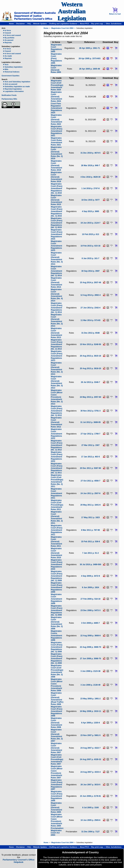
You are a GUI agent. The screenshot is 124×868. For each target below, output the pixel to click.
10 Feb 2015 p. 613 (90, 234)
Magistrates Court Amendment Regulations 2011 (56, 493)
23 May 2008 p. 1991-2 (90, 699)
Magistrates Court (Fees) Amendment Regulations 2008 (57, 711)
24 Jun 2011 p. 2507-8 (90, 493)
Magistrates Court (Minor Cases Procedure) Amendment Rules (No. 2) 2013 (57, 397)
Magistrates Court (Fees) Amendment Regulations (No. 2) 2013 (57, 344)
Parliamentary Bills (9, 99)
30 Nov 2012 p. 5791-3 (90, 411)
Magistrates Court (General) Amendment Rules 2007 (56, 748)
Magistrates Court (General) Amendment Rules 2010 (56, 553)
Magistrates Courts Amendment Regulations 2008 (56, 636)
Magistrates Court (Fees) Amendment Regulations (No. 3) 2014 (57, 308)
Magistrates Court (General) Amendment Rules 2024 (56, 97)
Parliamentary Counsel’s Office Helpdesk (19, 861)
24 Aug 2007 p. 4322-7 (90, 748)
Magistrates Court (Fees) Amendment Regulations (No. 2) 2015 (57, 223)
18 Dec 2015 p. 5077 (90, 200)
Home (11, 24)
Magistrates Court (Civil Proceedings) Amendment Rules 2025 (57, 85)
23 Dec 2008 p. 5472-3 (90, 610)
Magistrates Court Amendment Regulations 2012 (56, 434)
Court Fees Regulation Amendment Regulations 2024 (56, 108)
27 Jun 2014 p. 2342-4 (90, 308)
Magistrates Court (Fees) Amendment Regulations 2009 (57, 587)
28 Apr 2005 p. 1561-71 (89, 48)
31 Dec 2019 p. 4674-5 (90, 153)
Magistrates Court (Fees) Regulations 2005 (56, 59)
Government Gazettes (10, 76)
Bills (6, 69)
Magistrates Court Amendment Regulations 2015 (56, 246)
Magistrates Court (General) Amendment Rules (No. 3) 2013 (57, 382)
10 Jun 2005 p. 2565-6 (90, 820)
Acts (6, 64)
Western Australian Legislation (72, 11)
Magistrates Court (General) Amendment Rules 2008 (56, 723)
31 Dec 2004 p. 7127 (90, 832)
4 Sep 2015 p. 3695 (90, 211)
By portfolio (9, 38)
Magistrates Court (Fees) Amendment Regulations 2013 (57, 356)
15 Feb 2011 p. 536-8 (90, 542)
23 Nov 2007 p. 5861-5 (90, 735)
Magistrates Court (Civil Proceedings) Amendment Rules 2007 (57, 759)
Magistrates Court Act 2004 (62, 28)
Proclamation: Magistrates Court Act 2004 (57, 832)
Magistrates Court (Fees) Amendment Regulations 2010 (57, 564)
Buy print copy (97, 24)
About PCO (84, 24)
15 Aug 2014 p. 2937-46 (90, 282)
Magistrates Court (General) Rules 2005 (56, 69)
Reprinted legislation (12, 89)
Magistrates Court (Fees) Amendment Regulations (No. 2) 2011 (57, 468)
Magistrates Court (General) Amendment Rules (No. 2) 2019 (57, 153)
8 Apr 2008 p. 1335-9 (90, 723)
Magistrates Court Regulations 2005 (56, 48)
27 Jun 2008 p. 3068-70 (90, 659)
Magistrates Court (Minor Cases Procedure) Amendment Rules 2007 (57, 772)
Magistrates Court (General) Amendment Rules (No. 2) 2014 (57, 320)
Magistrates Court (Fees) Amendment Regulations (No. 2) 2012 (57, 445)
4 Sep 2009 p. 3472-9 (90, 576)
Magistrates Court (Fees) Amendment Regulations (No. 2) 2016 (57, 188)
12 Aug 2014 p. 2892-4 (90, 295)
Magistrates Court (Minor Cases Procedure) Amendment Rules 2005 (57, 820)
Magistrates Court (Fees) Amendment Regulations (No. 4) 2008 (57, 610)
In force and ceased (12, 35)
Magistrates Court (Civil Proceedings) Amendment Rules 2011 (57, 505)
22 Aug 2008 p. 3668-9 (90, 636)
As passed (8, 40)
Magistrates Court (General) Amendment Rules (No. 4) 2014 (57, 295)
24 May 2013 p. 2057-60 (90, 397)
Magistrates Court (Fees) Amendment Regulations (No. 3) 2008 (57, 647)
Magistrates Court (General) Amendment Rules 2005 (56, 808)
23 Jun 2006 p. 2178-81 (90, 796)
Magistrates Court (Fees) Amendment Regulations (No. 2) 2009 (57, 576)
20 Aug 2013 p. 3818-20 (90, 368)
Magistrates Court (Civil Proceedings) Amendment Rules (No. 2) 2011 (57, 481)
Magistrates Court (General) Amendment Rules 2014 (56, 282)
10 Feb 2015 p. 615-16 (90, 246)
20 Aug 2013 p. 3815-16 (90, 356)
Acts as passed (10, 84)
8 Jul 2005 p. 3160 (90, 808)
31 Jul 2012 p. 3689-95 (90, 422)
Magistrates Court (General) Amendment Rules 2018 (56, 177)
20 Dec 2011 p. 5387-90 (90, 468)
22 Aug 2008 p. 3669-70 (90, 647)
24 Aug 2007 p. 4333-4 (90, 772)
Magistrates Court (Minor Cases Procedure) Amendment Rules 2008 (57, 685)
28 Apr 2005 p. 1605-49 (89, 69)
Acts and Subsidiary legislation (17, 82)
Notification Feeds (9, 95)
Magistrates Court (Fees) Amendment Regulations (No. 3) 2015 (57, 211)
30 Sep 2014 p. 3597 (90, 271)
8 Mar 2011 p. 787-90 (90, 530)
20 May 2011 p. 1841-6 (90, 505)
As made (7, 56)
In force (7, 30)
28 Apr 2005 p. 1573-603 (90, 59)
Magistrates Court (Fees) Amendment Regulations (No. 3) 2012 (57, 411)
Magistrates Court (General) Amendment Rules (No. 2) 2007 (57, 735)
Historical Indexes (11, 72)
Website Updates (40, 24)
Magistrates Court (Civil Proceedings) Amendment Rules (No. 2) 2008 (57, 671)
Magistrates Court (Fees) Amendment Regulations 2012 (57, 457)
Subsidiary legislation (13, 67)
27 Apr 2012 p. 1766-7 (91, 434)
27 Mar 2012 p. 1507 (90, 445)
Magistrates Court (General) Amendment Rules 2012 (56, 422)
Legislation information (13, 91)
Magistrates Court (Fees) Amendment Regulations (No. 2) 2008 (57, 659)
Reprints (7, 43)
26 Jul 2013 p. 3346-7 (90, 382)
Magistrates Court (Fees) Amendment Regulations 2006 (57, 796)
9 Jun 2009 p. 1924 (90, 587)
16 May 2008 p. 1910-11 (90, 711)
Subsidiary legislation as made (16, 86)
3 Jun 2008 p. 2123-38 (90, 671)
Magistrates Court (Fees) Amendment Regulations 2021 (57, 131)
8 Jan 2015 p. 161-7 (90, 258)
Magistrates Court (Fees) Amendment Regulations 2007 (57, 785)
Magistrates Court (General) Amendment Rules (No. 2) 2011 (57, 517)
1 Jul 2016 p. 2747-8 (90, 188)
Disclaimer (21, 24)
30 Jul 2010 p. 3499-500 (90, 564)
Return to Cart (115, 11)
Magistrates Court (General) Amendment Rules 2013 (56, 333)
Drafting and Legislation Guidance (63, 24)
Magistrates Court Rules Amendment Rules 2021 (56, 141)
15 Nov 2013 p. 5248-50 (90, 344)
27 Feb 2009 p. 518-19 (90, 599)
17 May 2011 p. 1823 (90, 517)
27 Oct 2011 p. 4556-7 (90, 481)
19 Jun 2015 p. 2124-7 (90, 223)
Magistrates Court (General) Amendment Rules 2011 (56, 542)
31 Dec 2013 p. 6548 (90, 333)
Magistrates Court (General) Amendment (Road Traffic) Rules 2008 (57, 699)
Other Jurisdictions (114, 24)
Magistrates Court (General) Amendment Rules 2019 (56, 165)
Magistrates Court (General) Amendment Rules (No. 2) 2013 (57, 368)
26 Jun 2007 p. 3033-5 (90, 785)
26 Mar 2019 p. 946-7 (90, 165)
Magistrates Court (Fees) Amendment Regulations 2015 (57, 234)
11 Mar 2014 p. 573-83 (90, 320)
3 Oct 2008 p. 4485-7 (90, 623)
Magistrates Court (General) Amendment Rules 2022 (56, 120)
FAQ (29, 24)
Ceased (7, 33)
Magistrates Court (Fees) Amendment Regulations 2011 (57, 530)
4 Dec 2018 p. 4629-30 (90, 177)
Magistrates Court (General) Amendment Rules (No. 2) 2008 (57, 623)
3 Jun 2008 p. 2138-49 (90, 685)
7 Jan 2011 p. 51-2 (90, 553)
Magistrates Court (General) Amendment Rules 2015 (56, 200)
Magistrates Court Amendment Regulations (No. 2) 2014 (56, 271)
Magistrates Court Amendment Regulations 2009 (56, 599)
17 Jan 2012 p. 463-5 (90, 457)
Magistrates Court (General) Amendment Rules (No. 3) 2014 (57, 258)
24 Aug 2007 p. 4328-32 (90, 759)
